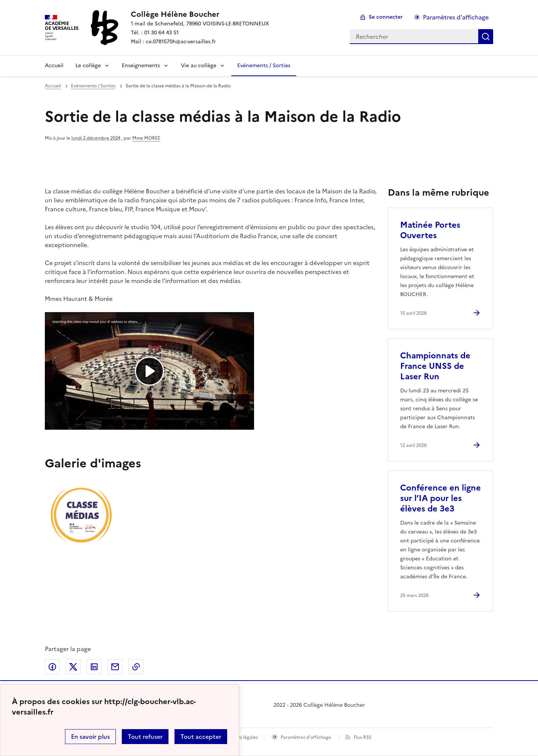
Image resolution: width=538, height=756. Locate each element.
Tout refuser (145, 737)
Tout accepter (201, 737)
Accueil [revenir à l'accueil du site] (53, 86)
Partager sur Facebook (52, 667)
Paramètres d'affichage (306, 737)
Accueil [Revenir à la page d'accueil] (54, 66)
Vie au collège (199, 66)
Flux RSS (363, 737)
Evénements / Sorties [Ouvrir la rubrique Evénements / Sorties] (264, 66)
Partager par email (115, 667)
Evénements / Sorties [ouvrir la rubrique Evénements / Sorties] (93, 86)
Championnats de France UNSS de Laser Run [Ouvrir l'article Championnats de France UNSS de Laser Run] (435, 366)
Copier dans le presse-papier (136, 667)
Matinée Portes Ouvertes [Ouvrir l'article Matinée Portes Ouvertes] (430, 230)
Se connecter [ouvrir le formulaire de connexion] (386, 17)
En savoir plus (90, 737)
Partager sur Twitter (73, 667)
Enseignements (141, 66)
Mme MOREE (146, 138)
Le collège (88, 66)
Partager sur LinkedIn (94, 667)
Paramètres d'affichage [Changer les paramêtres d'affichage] (456, 17)
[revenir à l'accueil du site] (200, 14)
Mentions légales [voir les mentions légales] (240, 737)
